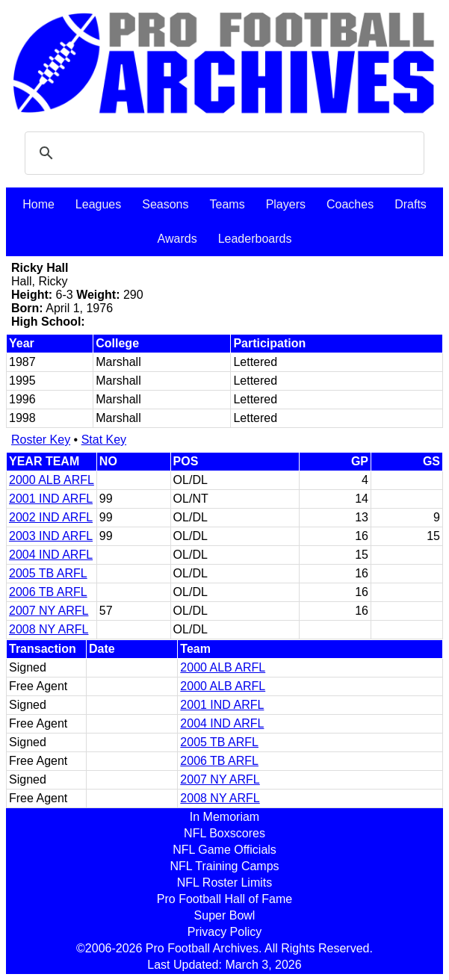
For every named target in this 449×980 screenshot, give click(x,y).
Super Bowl (225, 915)
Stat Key (104, 440)
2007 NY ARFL (49, 611)
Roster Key (41, 440)
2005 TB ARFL (48, 573)
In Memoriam (224, 817)
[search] (222, 153)
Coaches (350, 204)
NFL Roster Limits (224, 883)
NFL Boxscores (224, 833)
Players (286, 204)
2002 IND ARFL (51, 517)
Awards (177, 239)
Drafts (411, 204)
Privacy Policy (225, 932)
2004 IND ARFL (51, 555)
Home (38, 204)
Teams (227, 204)
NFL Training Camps (224, 866)
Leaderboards (255, 239)
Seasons (165, 204)
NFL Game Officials (224, 850)
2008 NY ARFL (49, 629)
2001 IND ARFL (51, 499)
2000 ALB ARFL (52, 480)
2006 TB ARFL (48, 592)
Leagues (98, 204)
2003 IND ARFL (51, 536)
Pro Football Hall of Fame (224, 899)
